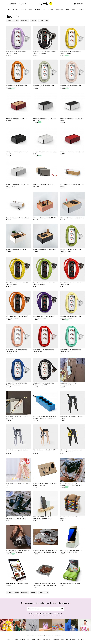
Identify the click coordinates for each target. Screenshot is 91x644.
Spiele (67, 9)
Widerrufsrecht (36, 640)
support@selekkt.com (45, 635)
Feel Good (16, 9)
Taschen (23, 9)
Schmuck (37, 9)
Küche (44, 9)
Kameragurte (25, 21)
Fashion (30, 9)
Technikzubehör (44, 21)
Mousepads (34, 21)
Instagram (10, 640)
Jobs (62, 640)
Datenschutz (46, 640)
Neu (9, 9)
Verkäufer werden (71, 640)
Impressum (81, 640)
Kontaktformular (59, 635)
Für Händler (55, 640)
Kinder (73, 9)
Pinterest (23, 640)
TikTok (16, 640)
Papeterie (80, 9)
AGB (29, 640)
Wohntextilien (59, 9)
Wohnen (51, 9)
